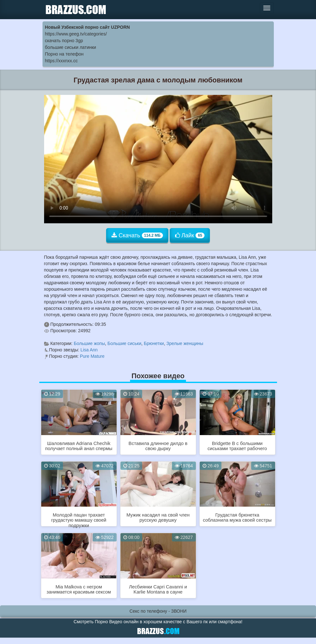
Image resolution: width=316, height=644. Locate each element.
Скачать (137, 235)
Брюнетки (154, 343)
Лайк (190, 235)
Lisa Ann (89, 350)
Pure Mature (92, 356)
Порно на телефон (64, 54)
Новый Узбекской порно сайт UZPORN (88, 27)
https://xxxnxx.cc (62, 61)
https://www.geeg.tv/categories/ (76, 34)
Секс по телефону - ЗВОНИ (158, 611)
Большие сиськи (124, 343)
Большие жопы (89, 343)
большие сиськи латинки (71, 47)
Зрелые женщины (185, 343)
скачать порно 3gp (64, 41)
